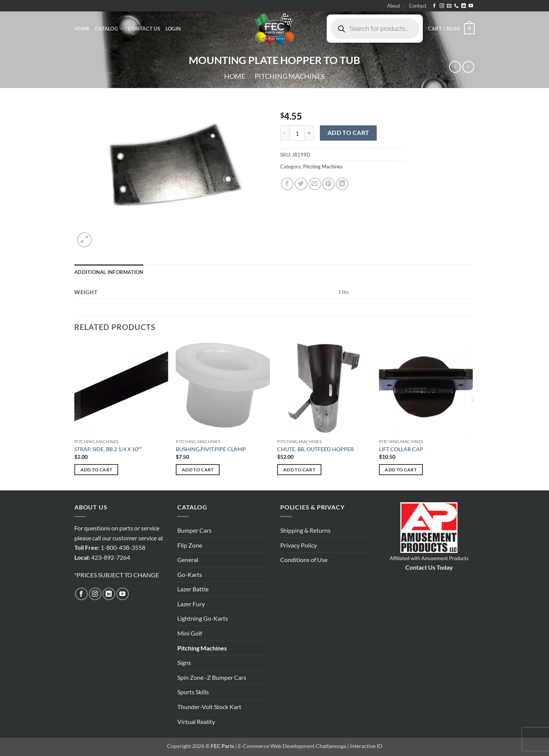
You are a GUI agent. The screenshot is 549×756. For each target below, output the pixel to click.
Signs (184, 662)
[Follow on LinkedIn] (464, 6)
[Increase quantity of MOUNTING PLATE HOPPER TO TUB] (309, 133)
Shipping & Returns (305, 530)
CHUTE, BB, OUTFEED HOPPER (315, 449)
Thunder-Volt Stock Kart (209, 707)
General (188, 560)
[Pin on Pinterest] (328, 184)
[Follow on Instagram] (442, 6)
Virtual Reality (196, 722)
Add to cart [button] (96, 470)
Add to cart (348, 133)
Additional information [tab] (109, 272)
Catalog (109, 29)
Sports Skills (193, 692)
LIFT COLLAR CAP (401, 449)
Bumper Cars (194, 530)
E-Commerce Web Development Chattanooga (292, 746)
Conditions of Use (304, 560)
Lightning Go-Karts (203, 618)
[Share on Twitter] (301, 184)
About (394, 6)
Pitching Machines (290, 76)
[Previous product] (468, 67)
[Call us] (456, 6)
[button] (173, 29)
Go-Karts (190, 574)
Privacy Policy (299, 545)
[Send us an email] (449, 6)
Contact (418, 6)
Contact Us (144, 29)
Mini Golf (190, 633)
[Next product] (455, 67)
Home (82, 29)
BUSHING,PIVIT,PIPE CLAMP (211, 449)
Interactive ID (366, 746)
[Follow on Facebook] (434, 6)
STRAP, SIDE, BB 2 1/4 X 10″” (108, 449)
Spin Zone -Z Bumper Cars (212, 677)
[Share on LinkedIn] (342, 184)
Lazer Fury (191, 604)
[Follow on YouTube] (471, 6)
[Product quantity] (297, 133)
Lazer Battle (193, 589)
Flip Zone (190, 545)
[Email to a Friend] (315, 184)
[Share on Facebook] (287, 184)
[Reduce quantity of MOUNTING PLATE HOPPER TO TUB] (285, 133)
